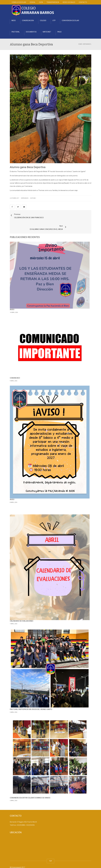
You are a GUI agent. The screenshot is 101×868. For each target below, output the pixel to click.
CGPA (41, 2)
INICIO (14, 20)
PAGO (59, 32)
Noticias (33, 198)
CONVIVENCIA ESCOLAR (70, 20)
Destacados (87, 44)
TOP (50, 852)
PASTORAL (16, 32)
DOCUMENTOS (31, 32)
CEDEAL (33, 2)
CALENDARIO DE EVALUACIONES (22, 612)
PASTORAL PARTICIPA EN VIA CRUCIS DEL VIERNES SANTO (31, 700)
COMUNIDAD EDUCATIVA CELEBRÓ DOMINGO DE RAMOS (30, 788)
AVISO (12, 300)
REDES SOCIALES (69, 2)
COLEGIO (43, 20)
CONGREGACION (28, 20)
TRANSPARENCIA (53, 2)
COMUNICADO (15, 369)
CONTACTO (83, 2)
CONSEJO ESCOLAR (19, 2)
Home (80, 44)
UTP (54, 20)
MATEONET (47, 32)
